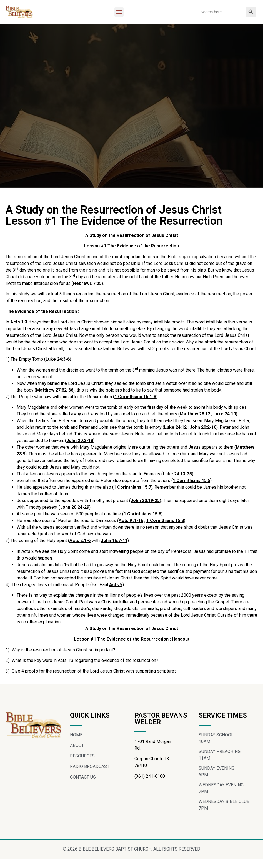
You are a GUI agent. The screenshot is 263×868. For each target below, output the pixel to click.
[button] (119, 12)
